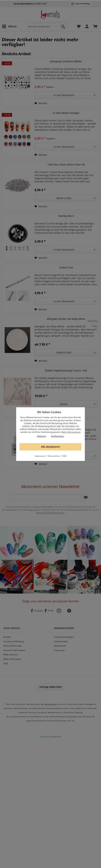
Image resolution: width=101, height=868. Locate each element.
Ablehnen (41, 436)
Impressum (40, 456)
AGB (64, 456)
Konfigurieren (58, 436)
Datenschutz (54, 456)
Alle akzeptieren (50, 447)
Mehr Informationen (71, 432)
